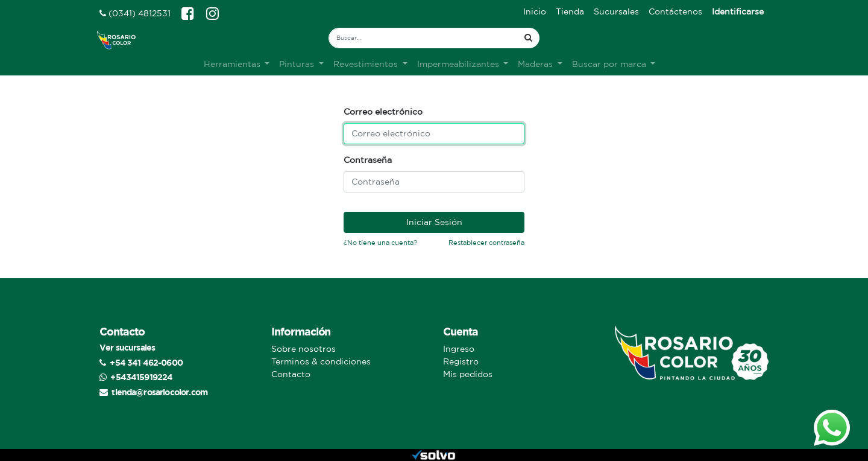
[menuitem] (535, 12)
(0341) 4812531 (135, 13)
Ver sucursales (127, 347)
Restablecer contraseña (486, 243)
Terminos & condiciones (321, 361)
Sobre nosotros (303, 349)
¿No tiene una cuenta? (380, 243)
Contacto (291, 374)
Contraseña (368, 160)
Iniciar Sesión (434, 222)
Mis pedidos (468, 374)
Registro (461, 361)
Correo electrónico (383, 112)
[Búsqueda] (528, 38)
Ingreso (459, 349)
